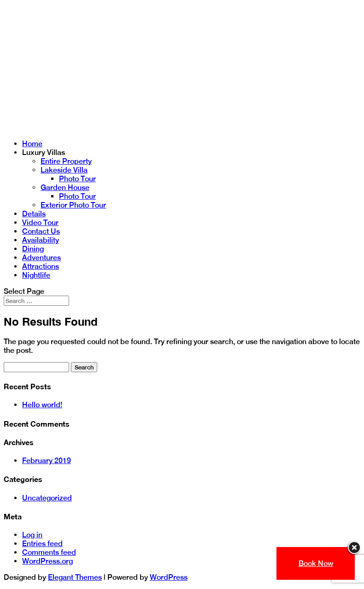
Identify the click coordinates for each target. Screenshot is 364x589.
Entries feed (42, 544)
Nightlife (36, 275)
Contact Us (41, 231)
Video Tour (40, 223)
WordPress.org (47, 561)
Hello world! (42, 405)
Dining (33, 249)
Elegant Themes (75, 577)
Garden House (65, 187)
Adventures (41, 258)
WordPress (169, 577)
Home (32, 144)
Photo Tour (77, 179)
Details (34, 214)
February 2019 (47, 461)
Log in (32, 535)
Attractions (41, 266)
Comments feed (49, 552)
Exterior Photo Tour (73, 205)
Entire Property (66, 161)
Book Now (316, 563)
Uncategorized (47, 498)
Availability (41, 240)
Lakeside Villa (64, 170)
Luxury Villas (44, 152)
